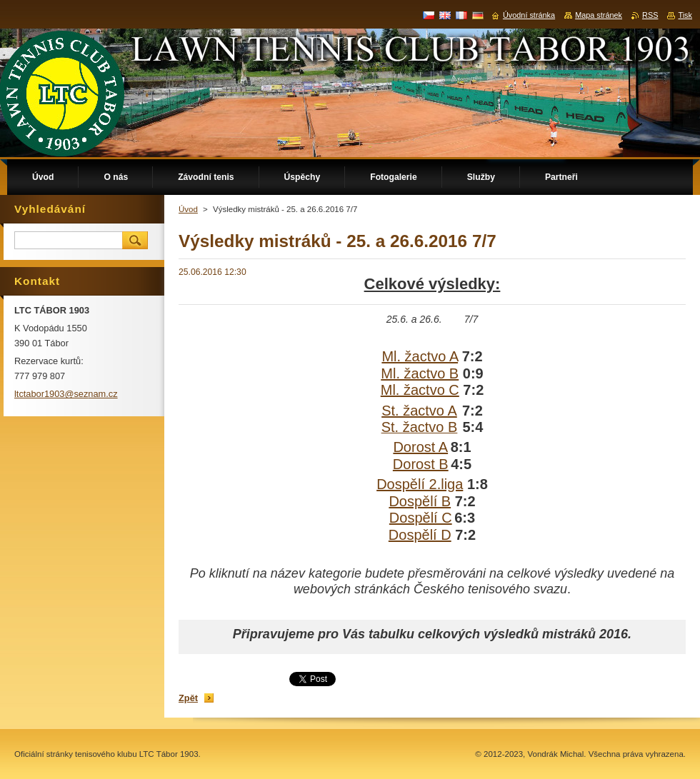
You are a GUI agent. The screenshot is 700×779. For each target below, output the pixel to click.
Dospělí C (421, 518)
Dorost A (420, 447)
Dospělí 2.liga (420, 484)
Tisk (685, 15)
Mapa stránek (599, 15)
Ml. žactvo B (420, 373)
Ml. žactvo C (420, 390)
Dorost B (421, 464)
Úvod (188, 209)
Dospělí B (420, 501)
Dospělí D (420, 535)
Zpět (188, 698)
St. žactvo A (419, 411)
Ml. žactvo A (420, 356)
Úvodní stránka (529, 15)
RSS (650, 15)
